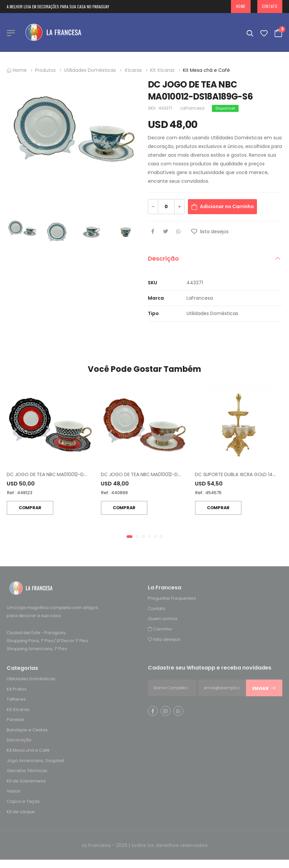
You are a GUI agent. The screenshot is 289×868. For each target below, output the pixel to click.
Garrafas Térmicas (27, 772)
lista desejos (164, 640)
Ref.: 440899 (114, 494)
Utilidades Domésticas (90, 70)
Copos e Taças (23, 802)
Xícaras (133, 70)
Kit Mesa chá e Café (206, 70)
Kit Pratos (17, 690)
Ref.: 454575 (208, 494)
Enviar (264, 689)
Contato (270, 6)
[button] (129, 537)
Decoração (19, 741)
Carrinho (160, 630)
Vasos (14, 792)
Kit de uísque (21, 812)
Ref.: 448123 (20, 494)
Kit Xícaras (162, 70)
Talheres (16, 700)
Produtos (45, 70)
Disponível (225, 108)
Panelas (16, 720)
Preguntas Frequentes (172, 599)
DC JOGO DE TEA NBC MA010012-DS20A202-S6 (153, 475)
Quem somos (163, 620)
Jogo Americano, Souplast (36, 761)
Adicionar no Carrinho (227, 206)
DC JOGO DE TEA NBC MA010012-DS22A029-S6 (59, 475)
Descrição (163, 258)
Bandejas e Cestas (27, 731)
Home (241, 6)
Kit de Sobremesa (26, 782)
